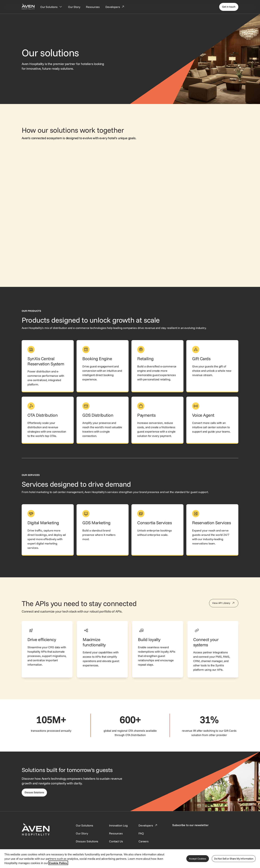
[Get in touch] (229, 7)
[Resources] (93, 7)
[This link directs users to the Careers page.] (144, 841)
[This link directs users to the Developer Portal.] (148, 825)
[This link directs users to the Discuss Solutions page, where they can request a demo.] (87, 841)
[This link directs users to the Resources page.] (116, 833)
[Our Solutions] (51, 7)
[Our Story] (74, 7)
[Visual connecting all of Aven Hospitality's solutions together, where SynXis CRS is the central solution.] (130, 204)
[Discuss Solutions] (34, 793)
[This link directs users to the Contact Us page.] (116, 841)
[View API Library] (224, 603)
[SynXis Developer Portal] (82, 833)
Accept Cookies (198, 859)
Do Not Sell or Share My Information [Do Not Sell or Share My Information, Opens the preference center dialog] (234, 859)
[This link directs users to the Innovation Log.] (118, 825)
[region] (130, 858)
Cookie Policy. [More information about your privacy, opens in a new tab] (58, 863)
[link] (48, 366)
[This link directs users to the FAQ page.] (141, 833)
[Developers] (115, 7)
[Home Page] (28, 6)
